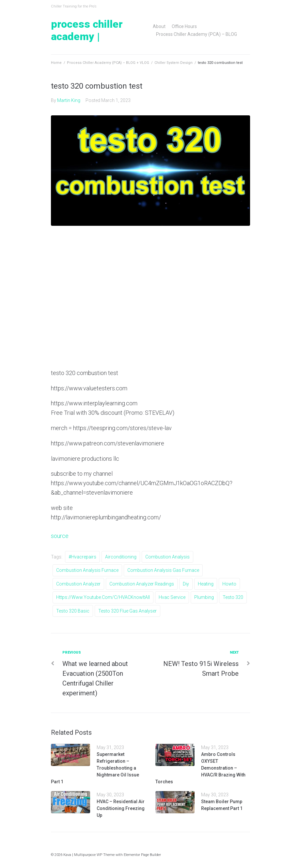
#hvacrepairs (82, 557)
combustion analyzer (78, 584)
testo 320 (233, 597)
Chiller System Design (174, 63)
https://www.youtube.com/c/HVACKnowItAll (103, 597)
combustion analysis (167, 557)
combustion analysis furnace (87, 570)
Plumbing (204, 597)
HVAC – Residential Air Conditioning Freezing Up (121, 808)
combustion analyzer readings (142, 584)
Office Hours (184, 26)
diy (186, 584)
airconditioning (121, 557)
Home (56, 63)
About (159, 26)
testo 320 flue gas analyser (127, 611)
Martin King (69, 100)
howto (229, 584)
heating (206, 584)
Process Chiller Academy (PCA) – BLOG (197, 34)
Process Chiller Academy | (87, 30)
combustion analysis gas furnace (163, 570)
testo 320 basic (73, 611)
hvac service (172, 597)
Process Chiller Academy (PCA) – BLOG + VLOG (108, 63)
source (60, 536)
